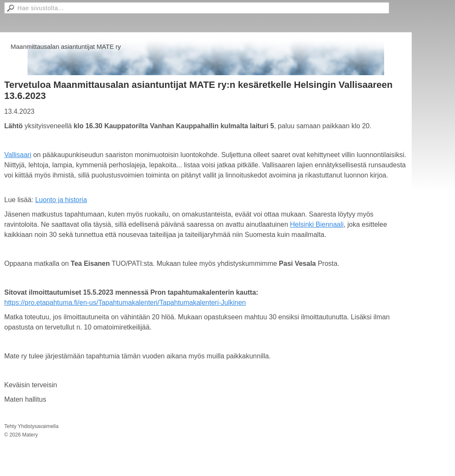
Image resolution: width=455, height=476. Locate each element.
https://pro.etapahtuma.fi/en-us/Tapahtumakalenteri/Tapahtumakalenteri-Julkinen (125, 303)
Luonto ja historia (61, 200)
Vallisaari (18, 155)
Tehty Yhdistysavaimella (31, 426)
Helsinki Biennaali (317, 224)
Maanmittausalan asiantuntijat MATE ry (66, 46)
